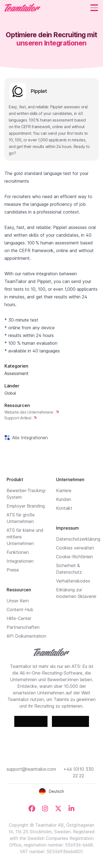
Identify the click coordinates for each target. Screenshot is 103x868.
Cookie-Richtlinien (74, 557)
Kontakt (64, 508)
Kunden (64, 499)
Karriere (64, 490)
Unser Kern (18, 601)
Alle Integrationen (29, 438)
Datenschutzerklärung (78, 539)
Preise (13, 570)
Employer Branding (26, 506)
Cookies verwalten (75, 548)
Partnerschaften (23, 627)
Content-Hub (20, 610)
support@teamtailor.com (31, 769)
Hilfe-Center (19, 618)
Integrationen (20, 561)
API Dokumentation (26, 636)
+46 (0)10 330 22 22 (79, 772)
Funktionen (18, 552)
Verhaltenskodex (73, 581)
